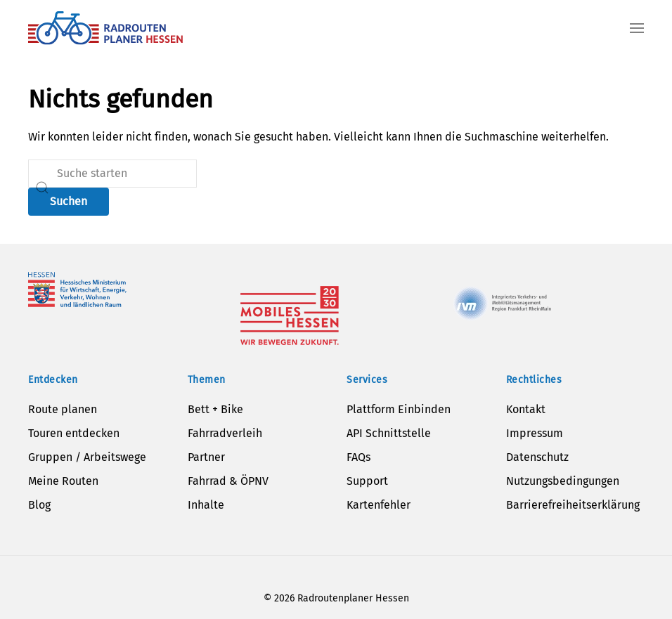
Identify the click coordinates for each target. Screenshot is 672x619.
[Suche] (112, 174)
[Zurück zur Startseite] (105, 28)
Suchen (69, 201)
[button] (637, 28)
